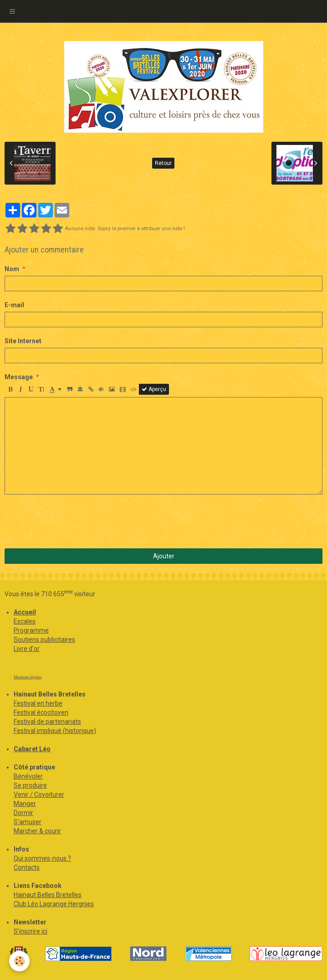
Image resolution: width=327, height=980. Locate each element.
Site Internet (23, 341)
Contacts (27, 867)
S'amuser (28, 822)
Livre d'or (27, 649)
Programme (31, 630)
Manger (25, 804)
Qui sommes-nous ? (42, 858)
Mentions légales (28, 677)
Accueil (25, 612)
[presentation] (74, 521)
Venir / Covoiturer (39, 794)
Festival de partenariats (47, 722)
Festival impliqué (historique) (55, 731)
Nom (12, 269)
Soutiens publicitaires (44, 640)
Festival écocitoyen (41, 712)
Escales (25, 621)
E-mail (14, 305)
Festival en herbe (38, 703)
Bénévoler (28, 776)
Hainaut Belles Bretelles (48, 895)
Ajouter (164, 556)
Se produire (30, 785)
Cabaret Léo (32, 749)
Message (19, 377)
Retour (163, 163)
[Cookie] (19, 961)
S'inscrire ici (31, 931)
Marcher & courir (37, 831)
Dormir (23, 813)
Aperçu (154, 389)
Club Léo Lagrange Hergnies (54, 904)
